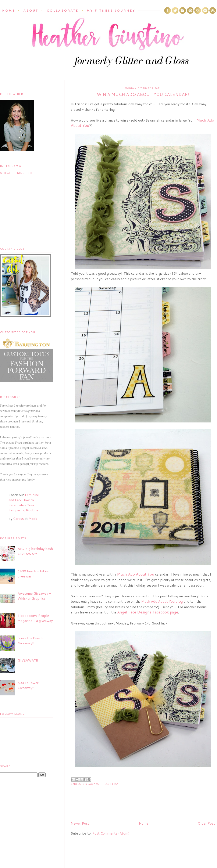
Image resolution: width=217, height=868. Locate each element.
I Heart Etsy (110, 784)
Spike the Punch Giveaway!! (30, 640)
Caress (18, 518)
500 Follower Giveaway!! (28, 685)
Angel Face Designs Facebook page (148, 612)
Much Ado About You (162, 601)
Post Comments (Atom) (111, 833)
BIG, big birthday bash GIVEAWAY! (35, 551)
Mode (33, 518)
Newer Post (80, 823)
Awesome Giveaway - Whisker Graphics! (34, 596)
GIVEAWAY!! (28, 660)
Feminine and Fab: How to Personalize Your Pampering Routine (24, 502)
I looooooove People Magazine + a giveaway (35, 618)
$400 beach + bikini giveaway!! (33, 574)
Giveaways (91, 784)
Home (144, 823)
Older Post (206, 823)
